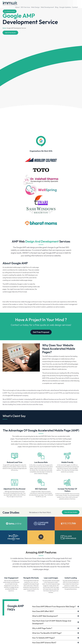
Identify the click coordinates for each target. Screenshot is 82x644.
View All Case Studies (70, 507)
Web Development (50, 4)
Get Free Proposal (41, 327)
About (22, 4)
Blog (58, 4)
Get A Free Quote (10, 33)
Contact (75, 4)
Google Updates (66, 4)
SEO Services (30, 4)
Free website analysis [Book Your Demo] (10, 8)
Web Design (39, 4)
